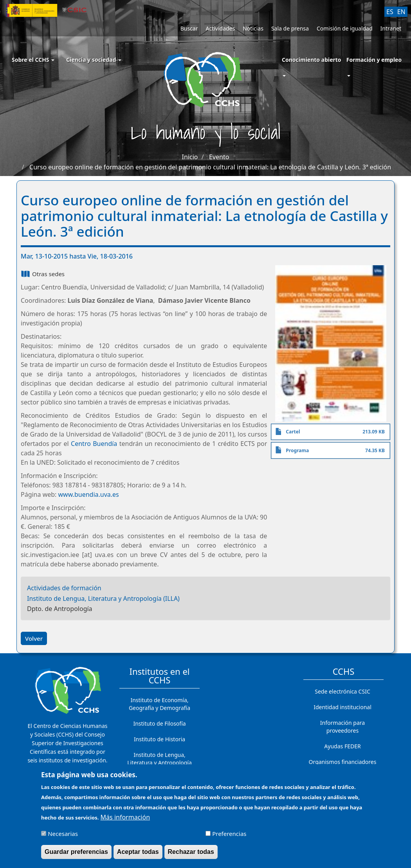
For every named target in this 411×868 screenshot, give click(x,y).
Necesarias (63, 837)
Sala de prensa (290, 28)
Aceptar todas (138, 855)
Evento (219, 157)
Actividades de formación (64, 588)
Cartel (293, 432)
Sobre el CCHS (33, 60)
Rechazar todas (191, 855)
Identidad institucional (342, 707)
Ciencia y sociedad (94, 60)
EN (401, 12)
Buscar (189, 28)
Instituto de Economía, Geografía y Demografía (160, 704)
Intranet (391, 28)
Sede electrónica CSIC (342, 691)
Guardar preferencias (76, 855)
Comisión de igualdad (345, 28)
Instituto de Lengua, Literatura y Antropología (160, 759)
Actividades (220, 28)
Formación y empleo (374, 60)
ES (390, 12)
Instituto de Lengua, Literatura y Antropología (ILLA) (103, 598)
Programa (297, 450)
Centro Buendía (94, 444)
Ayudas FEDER (342, 746)
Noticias (253, 28)
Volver (34, 638)
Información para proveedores (342, 727)
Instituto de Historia (160, 739)
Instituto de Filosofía (159, 723)
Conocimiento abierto (312, 60)
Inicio (190, 157)
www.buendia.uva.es (89, 494)
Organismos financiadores (343, 762)
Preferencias (229, 837)
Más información (125, 821)
